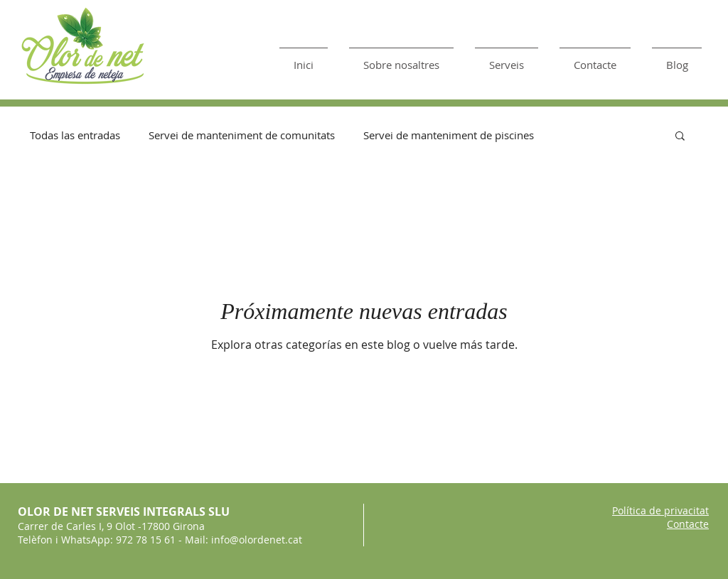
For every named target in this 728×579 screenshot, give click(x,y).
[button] (680, 137)
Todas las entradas (75, 135)
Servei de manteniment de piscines (449, 135)
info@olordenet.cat (257, 540)
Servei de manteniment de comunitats (242, 135)
